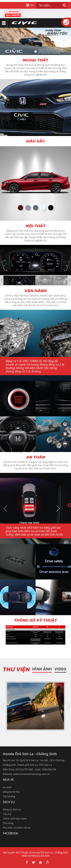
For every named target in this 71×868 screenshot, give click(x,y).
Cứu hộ (7, 814)
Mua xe (8, 780)
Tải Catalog (9, 796)
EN (32, 5)
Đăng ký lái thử (11, 792)
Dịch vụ (9, 802)
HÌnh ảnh (42, 669)
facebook (11, 833)
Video (60, 669)
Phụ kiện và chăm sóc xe (17, 828)
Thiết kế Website (31, 856)
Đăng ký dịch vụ (12, 809)
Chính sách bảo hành (15, 818)
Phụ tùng (8, 823)
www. (16, 774)
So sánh (7, 787)
